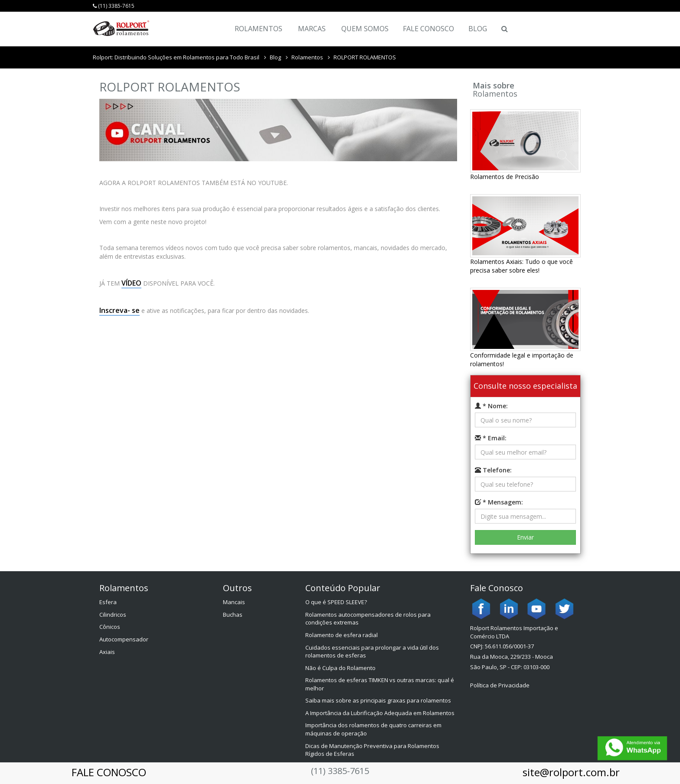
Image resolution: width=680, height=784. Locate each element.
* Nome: (491, 406)
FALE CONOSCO (109, 772)
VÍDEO (131, 283)
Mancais (234, 602)
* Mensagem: (499, 502)
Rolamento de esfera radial (342, 635)
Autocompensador (124, 639)
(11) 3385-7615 (114, 6)
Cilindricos (113, 615)
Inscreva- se (119, 310)
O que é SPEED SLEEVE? (336, 602)
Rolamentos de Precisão (505, 177)
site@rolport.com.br (571, 772)
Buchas (233, 615)
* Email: (491, 438)
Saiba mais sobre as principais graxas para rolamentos (378, 700)
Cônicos (110, 627)
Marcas (312, 29)
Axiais (107, 652)
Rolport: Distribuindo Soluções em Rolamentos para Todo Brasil (176, 57)
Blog (478, 29)
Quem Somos (365, 29)
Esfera (108, 602)
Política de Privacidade (500, 685)
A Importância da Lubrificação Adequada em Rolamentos (380, 713)
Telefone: (493, 470)
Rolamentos (258, 29)
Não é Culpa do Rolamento (340, 668)
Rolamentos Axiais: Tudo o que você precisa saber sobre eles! (521, 266)
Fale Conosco (428, 29)
